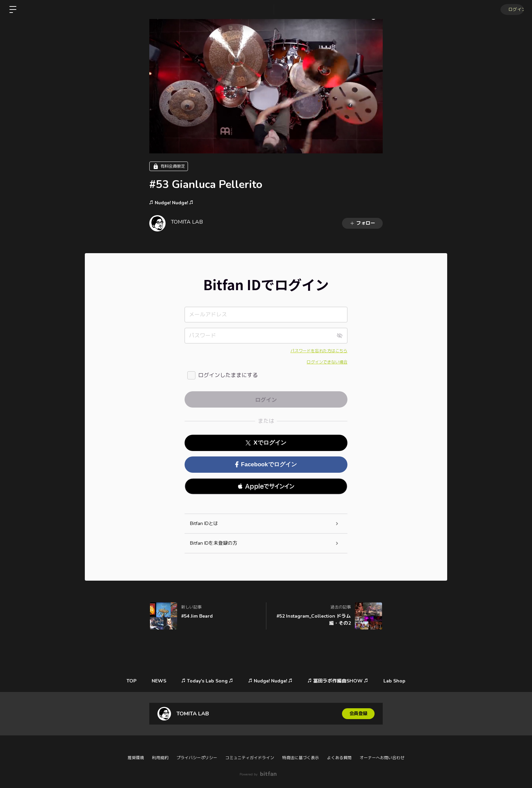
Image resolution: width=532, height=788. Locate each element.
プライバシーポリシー (197, 758)
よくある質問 (339, 758)
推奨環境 (136, 758)
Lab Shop (399, 681)
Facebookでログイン (266, 464)
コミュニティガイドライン (250, 758)
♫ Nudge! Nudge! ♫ (171, 203)
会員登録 (358, 714)
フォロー (362, 223)
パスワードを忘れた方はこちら (319, 351)
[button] (266, 486)
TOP (127, 681)
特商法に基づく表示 (301, 758)
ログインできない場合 (327, 362)
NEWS (157, 681)
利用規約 (160, 758)
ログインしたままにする (228, 375)
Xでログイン (266, 443)
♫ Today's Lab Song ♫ (207, 681)
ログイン (512, 10)
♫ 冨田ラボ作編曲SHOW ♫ (341, 681)
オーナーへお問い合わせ (382, 758)
